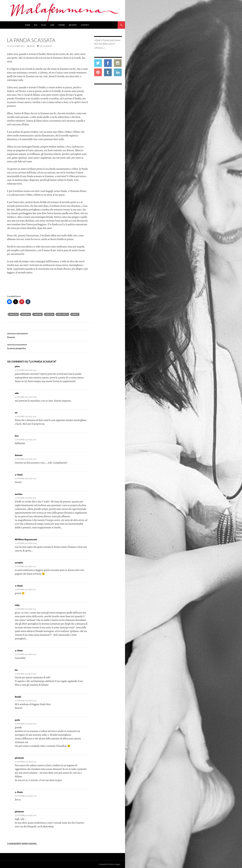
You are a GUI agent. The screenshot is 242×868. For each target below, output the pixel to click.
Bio (36, 25)
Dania (32, 46)
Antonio (19, 455)
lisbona (38, 314)
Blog (44, 25)
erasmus (26, 314)
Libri (52, 25)
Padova (50, 314)
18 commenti (46, 46)
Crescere (48, 335)
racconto (63, 314)
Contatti (85, 25)
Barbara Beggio (115, 864)
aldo (17, 393)
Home (28, 25)
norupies (19, 563)
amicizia (14, 314)
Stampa (62, 25)
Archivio (73, 25)
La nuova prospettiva (48, 346)
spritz (75, 314)
